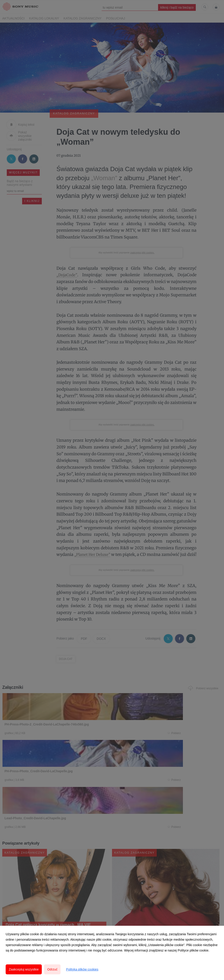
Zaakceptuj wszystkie (24, 969)
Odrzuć (52, 969)
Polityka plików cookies (82, 969)
